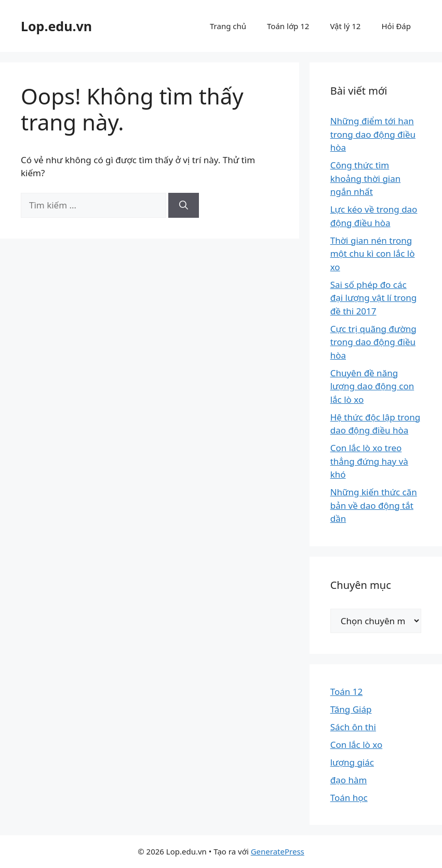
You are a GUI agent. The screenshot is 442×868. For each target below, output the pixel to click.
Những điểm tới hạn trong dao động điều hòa (373, 134)
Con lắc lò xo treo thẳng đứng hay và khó (369, 461)
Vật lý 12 (345, 26)
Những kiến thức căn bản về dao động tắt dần (374, 505)
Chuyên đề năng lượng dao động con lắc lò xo (372, 386)
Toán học (349, 798)
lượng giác (352, 762)
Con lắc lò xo (357, 745)
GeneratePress (278, 851)
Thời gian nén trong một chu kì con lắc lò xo (373, 254)
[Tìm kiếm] (184, 205)
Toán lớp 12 (288, 26)
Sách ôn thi (353, 727)
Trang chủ (228, 26)
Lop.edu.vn (56, 26)
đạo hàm (349, 780)
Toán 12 (346, 692)
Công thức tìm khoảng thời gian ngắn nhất (366, 178)
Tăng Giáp (351, 709)
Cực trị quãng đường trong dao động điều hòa (373, 342)
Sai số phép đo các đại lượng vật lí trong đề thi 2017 (374, 298)
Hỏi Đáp (396, 26)
